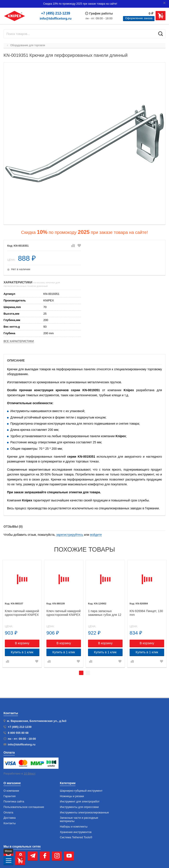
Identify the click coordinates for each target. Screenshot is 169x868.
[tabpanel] (22, 614)
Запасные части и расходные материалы (79, 819)
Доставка (10, 818)
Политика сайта (14, 802)
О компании (11, 791)
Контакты (10, 823)
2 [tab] (88, 673)
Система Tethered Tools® (76, 837)
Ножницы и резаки (72, 796)
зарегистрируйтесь (70, 535)
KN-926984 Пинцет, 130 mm (146, 613)
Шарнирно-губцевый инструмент (81, 791)
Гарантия (10, 796)
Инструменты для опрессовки (79, 807)
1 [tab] (81, 673)
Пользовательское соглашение (24, 807)
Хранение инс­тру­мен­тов (76, 832)
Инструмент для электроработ (80, 802)
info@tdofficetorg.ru (56, 18)
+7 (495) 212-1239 (56, 13)
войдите (96, 535)
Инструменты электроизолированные (84, 813)
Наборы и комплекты (74, 827)
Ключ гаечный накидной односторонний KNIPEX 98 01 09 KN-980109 (63, 613)
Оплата (8, 813)
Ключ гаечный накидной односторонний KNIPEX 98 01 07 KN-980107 (22, 613)
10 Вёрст (30, 773)
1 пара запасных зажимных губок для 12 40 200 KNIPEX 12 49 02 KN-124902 (105, 613)
